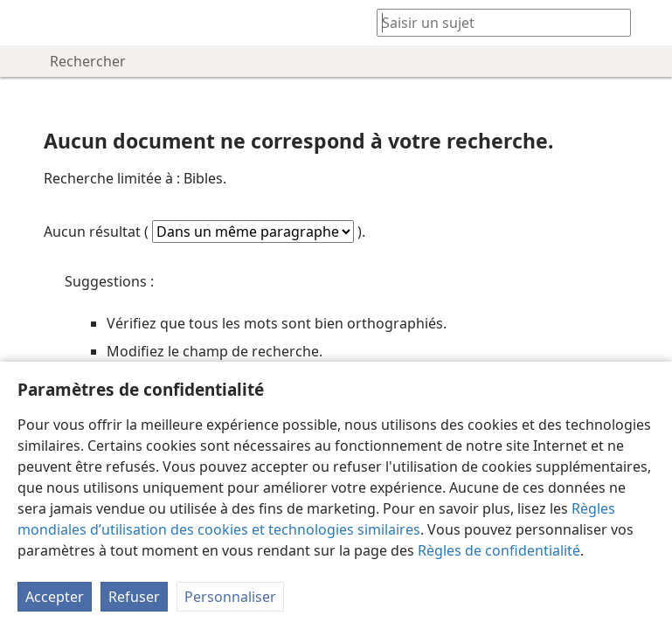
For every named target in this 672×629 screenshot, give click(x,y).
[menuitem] (26, 23)
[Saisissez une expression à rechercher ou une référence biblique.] (495, 22)
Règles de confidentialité (499, 550)
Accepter (55, 597)
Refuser (134, 597)
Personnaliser (230, 597)
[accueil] (26, 23)
